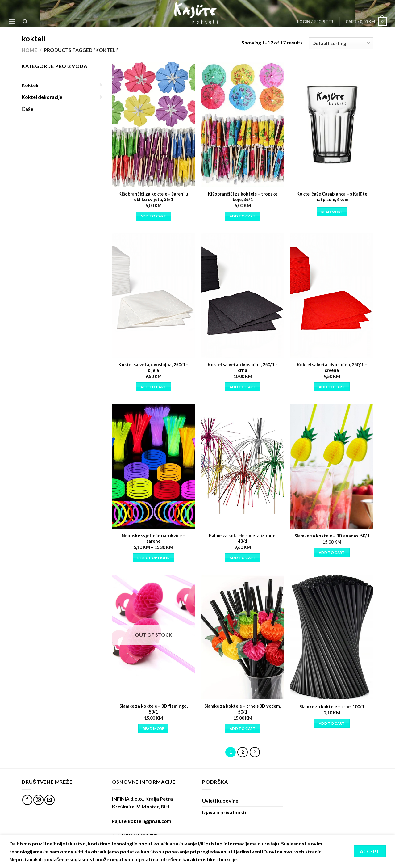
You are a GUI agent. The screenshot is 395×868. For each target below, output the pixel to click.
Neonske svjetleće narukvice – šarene (153, 538)
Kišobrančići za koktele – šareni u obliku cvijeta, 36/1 (153, 197)
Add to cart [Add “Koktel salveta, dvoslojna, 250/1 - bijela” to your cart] (154, 387)
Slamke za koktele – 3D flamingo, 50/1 (154, 709)
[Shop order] (341, 43)
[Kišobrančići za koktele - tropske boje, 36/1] (243, 124)
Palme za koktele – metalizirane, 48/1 (243, 538)
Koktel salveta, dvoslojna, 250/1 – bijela (154, 368)
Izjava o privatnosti (224, 812)
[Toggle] (100, 85)
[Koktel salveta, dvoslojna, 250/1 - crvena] (332, 295)
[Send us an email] (50, 800)
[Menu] (12, 21)
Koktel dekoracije (42, 97)
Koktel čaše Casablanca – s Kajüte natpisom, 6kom (332, 197)
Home (29, 50)
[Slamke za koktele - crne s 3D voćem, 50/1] (243, 637)
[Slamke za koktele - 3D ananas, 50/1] (332, 466)
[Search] (25, 22)
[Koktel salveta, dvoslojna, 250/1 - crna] (243, 295)
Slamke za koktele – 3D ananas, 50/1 (332, 536)
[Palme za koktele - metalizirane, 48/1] (243, 466)
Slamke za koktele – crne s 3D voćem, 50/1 (243, 709)
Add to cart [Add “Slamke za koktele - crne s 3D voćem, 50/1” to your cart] (243, 729)
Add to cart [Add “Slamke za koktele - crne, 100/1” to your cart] (332, 723)
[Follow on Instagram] (38, 800)
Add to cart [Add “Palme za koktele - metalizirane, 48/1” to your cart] (243, 558)
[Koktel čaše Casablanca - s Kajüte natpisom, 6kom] (332, 124)
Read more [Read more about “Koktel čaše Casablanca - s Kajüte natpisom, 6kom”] (332, 212)
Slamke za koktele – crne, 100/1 (332, 707)
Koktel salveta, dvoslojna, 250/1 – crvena (332, 368)
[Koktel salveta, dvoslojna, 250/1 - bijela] (153, 295)
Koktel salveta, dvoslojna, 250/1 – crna (243, 368)
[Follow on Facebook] (27, 800)
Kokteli (30, 85)
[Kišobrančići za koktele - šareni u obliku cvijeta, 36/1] (153, 124)
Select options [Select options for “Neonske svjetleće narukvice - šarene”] (153, 558)
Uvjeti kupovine (220, 801)
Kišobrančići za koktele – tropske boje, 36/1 (243, 197)
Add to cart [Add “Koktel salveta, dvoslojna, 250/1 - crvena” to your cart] (332, 387)
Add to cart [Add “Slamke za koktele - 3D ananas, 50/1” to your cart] (332, 552)
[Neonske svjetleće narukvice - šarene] (153, 466)
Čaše (27, 109)
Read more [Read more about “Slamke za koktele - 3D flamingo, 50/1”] (154, 729)
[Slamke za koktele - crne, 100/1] (332, 637)
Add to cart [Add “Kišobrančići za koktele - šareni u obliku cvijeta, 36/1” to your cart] (154, 216)
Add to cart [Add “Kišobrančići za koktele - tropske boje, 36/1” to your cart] (243, 216)
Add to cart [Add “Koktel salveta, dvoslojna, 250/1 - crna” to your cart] (243, 387)
